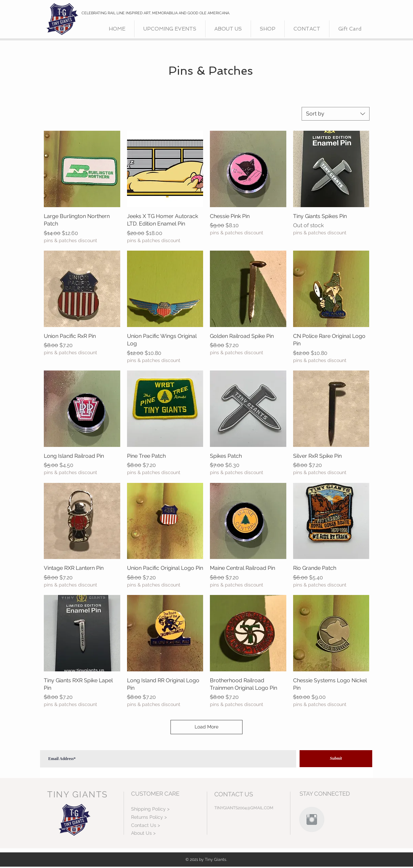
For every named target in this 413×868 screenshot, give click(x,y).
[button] (268, 29)
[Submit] (336, 759)
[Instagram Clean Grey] (312, 819)
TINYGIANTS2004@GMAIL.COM (244, 808)
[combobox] (336, 114)
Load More (206, 727)
